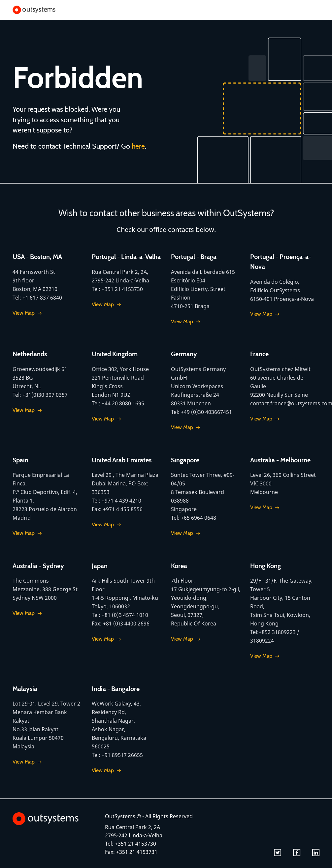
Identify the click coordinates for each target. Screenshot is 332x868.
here (138, 146)
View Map (24, 313)
